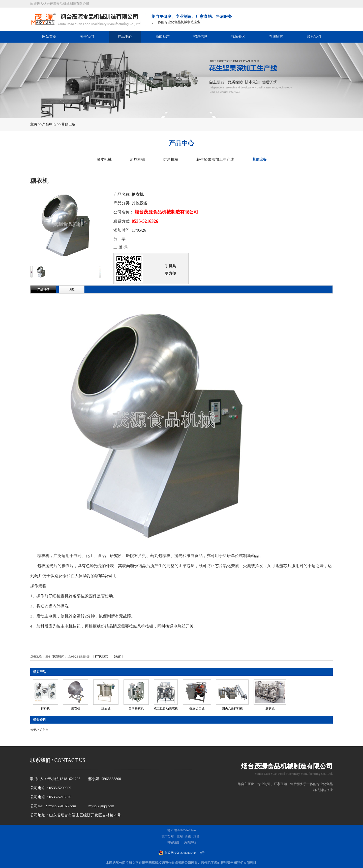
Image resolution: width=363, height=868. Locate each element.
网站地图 (173, 842)
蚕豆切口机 (197, 708)
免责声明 (190, 842)
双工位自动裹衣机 (166, 708)
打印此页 (101, 657)
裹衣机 (76, 708)
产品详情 (43, 290)
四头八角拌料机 (232, 708)
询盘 (72, 290)
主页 (34, 124)
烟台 (196, 836)
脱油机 (106, 708)
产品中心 (49, 124)
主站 (180, 836)
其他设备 (68, 124)
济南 (188, 836)
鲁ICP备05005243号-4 (182, 830)
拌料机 (45, 708)
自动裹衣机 (136, 708)
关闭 (118, 657)
